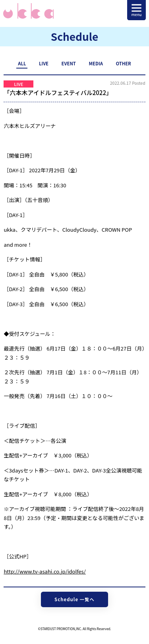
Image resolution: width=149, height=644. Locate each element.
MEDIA (96, 63)
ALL (22, 63)
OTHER (123, 63)
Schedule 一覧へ (74, 599)
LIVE (44, 63)
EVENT (69, 63)
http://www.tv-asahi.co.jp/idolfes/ (45, 571)
